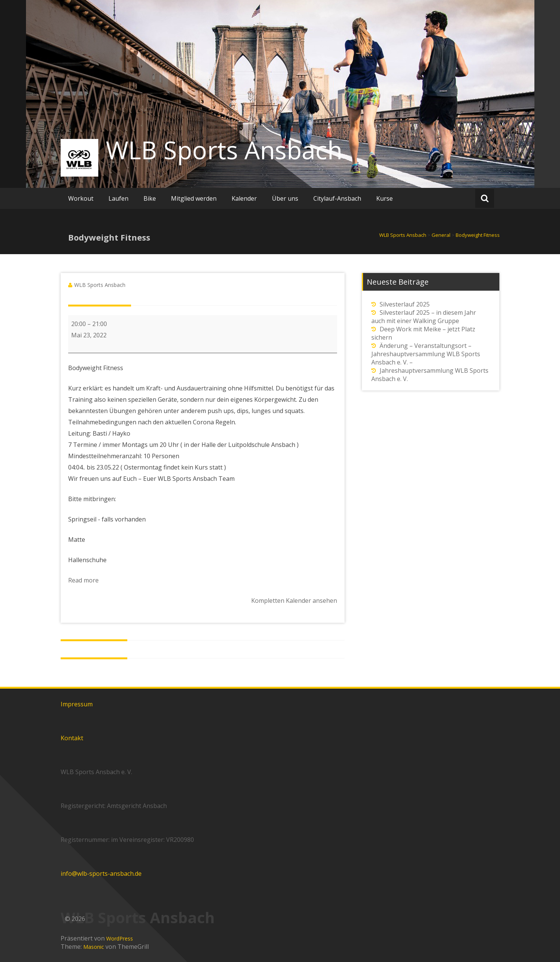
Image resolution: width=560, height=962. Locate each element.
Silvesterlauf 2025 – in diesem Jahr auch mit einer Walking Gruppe (424, 317)
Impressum (77, 704)
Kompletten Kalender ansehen (294, 601)
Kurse (385, 198)
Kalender (244, 198)
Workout (81, 198)
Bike (150, 198)
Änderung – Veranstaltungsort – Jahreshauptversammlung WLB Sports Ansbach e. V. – (426, 354)
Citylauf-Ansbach (337, 198)
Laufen (118, 198)
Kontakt (72, 738)
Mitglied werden (194, 198)
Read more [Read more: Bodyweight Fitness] (83, 580)
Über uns (285, 198)
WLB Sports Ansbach (224, 150)
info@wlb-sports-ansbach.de (101, 874)
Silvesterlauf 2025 (405, 304)
